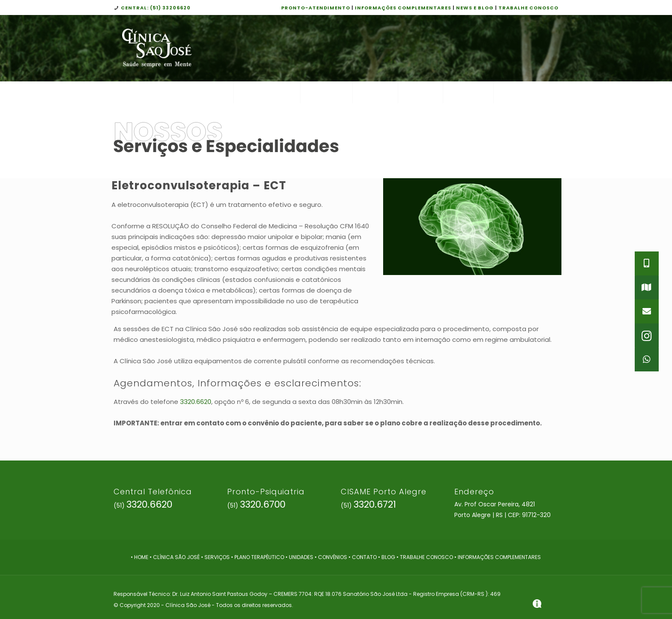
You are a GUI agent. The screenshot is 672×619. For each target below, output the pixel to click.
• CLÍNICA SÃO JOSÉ (175, 557)
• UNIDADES (299, 557)
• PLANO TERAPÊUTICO (258, 557)
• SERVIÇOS (215, 557)
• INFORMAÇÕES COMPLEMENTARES (498, 557)
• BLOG (387, 557)
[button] (647, 359)
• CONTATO (363, 557)
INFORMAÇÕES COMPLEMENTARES (403, 8)
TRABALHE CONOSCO (528, 8)
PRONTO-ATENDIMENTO (316, 8)
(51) (143, 505)
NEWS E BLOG (475, 8)
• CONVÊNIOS (331, 557)
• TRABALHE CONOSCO (425, 557)
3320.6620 (196, 402)
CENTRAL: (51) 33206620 (156, 8)
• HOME (139, 557)
